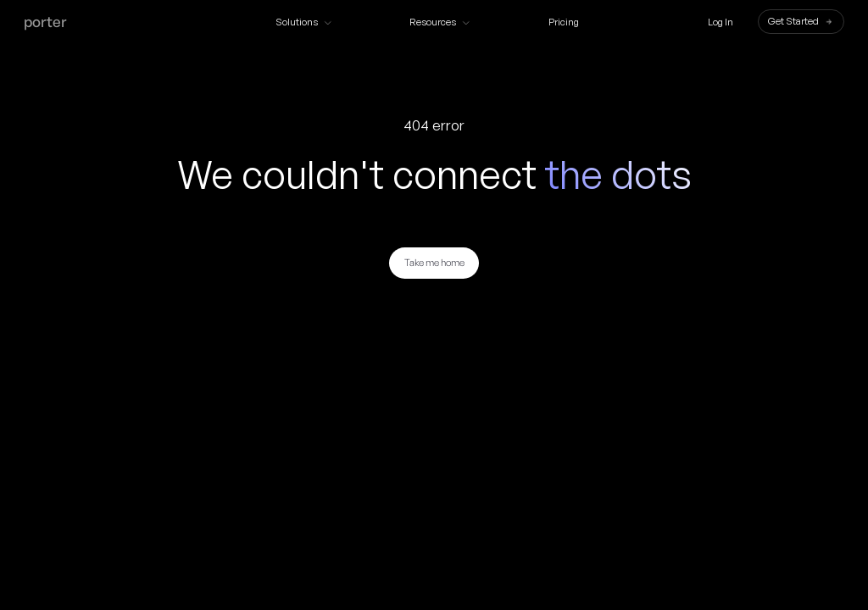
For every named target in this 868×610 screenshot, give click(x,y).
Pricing (564, 22)
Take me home (434, 263)
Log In (721, 22)
